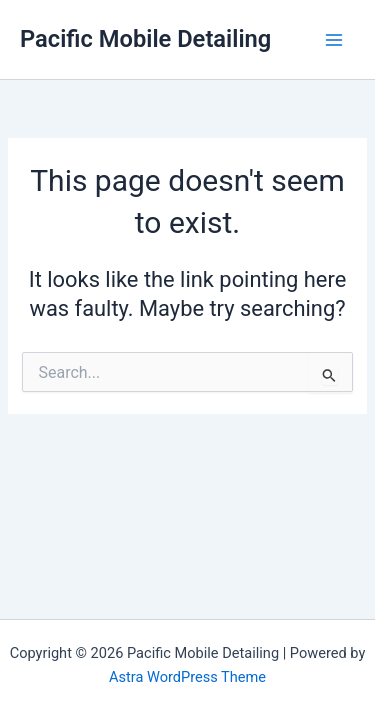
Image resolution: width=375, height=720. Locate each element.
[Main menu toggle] (334, 40)
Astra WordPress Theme (187, 677)
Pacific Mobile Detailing (145, 39)
